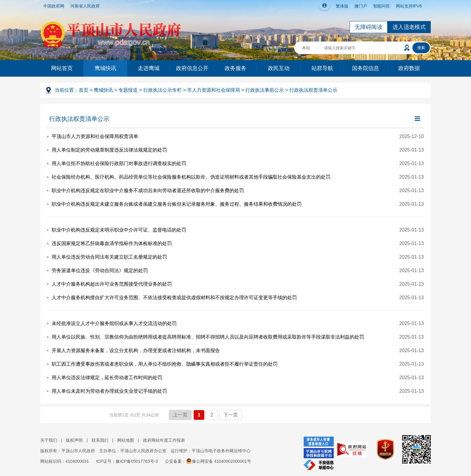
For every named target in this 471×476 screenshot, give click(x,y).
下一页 (231, 415)
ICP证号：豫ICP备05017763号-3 (127, 461)
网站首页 (62, 68)
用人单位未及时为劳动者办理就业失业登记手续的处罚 (109, 391)
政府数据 (409, 68)
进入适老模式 (409, 27)
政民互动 (279, 68)
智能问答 (381, 6)
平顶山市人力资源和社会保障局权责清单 (95, 136)
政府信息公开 (192, 68)
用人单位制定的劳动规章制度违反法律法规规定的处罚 (109, 150)
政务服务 (235, 68)
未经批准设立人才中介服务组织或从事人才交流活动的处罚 (114, 323)
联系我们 (100, 440)
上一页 (180, 415)
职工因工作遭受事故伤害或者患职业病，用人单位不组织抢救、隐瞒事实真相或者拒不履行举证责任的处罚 (165, 364)
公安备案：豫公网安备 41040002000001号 (208, 461)
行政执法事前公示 (265, 90)
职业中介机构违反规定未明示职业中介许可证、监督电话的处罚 (119, 230)
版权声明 (74, 440)
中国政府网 (54, 6)
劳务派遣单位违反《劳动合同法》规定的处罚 (100, 270)
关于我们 (49, 440)
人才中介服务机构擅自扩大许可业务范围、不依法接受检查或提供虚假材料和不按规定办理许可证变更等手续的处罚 (174, 298)
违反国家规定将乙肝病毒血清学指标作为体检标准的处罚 (112, 243)
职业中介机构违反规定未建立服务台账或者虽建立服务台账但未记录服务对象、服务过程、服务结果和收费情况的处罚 (177, 204)
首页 (84, 90)
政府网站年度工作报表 (164, 440)
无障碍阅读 (369, 27)
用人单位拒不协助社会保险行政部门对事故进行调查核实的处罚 (119, 163)
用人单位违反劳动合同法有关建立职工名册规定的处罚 (109, 257)
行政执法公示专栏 (163, 90)
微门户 (361, 6)
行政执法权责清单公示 (313, 90)
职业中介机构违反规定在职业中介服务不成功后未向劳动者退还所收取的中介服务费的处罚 (148, 190)
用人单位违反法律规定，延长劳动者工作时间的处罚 (107, 378)
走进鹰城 (149, 68)
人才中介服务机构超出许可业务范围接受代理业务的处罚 (112, 284)
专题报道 (128, 90)
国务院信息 (366, 68)
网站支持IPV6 (409, 6)
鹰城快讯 (105, 68)
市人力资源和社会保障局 (214, 90)
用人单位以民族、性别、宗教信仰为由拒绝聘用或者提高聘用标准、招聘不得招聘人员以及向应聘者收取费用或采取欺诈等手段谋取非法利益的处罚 (208, 337)
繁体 (340, 6)
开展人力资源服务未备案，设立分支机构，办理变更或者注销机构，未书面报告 (136, 350)
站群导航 (322, 68)
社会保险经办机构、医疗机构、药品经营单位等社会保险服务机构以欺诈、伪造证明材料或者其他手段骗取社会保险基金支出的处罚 (191, 177)
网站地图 (126, 440)
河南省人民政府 (85, 6)
